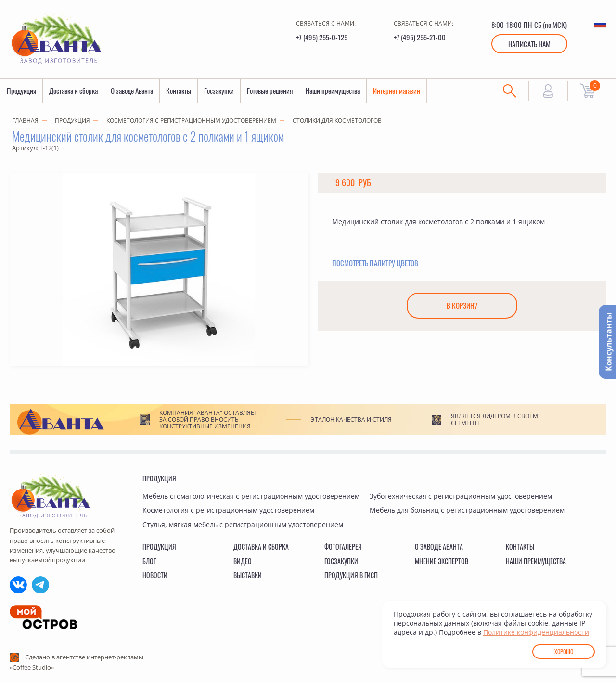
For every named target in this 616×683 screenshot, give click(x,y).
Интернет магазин (397, 91)
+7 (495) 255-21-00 (420, 37)
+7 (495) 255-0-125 (322, 37)
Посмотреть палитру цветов (375, 263)
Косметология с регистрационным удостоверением (191, 121)
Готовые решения (270, 91)
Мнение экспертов (442, 561)
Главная (25, 121)
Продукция (21, 91)
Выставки (248, 575)
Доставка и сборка (73, 91)
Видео (243, 561)
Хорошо (564, 651)
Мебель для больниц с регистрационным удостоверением (467, 510)
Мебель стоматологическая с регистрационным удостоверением (251, 496)
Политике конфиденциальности (536, 632)
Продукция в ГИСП (351, 575)
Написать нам (529, 44)
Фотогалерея (343, 547)
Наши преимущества (333, 91)
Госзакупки (219, 91)
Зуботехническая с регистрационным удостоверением (461, 496)
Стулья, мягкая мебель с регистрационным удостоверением (243, 524)
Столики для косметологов (337, 121)
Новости (155, 575)
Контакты (179, 91)
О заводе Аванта (132, 91)
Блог (149, 561)
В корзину (462, 306)
